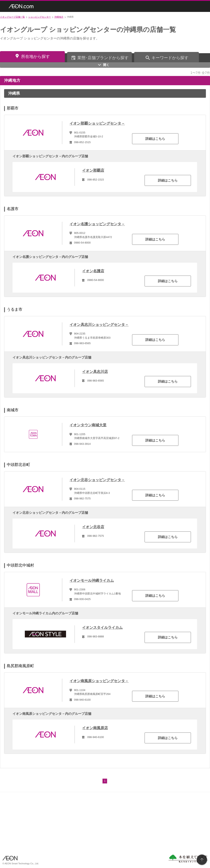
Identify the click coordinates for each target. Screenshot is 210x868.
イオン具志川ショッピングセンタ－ (99, 325)
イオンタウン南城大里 (88, 425)
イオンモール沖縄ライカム (92, 581)
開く (106, 65)
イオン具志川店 (95, 372)
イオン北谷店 (93, 527)
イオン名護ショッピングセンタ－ (97, 224)
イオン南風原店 (95, 728)
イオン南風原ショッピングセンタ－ (99, 681)
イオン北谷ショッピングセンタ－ (97, 480)
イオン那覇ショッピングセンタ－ (97, 123)
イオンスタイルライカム (102, 628)
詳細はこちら (155, 139)
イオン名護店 (93, 271)
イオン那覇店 (93, 170)
